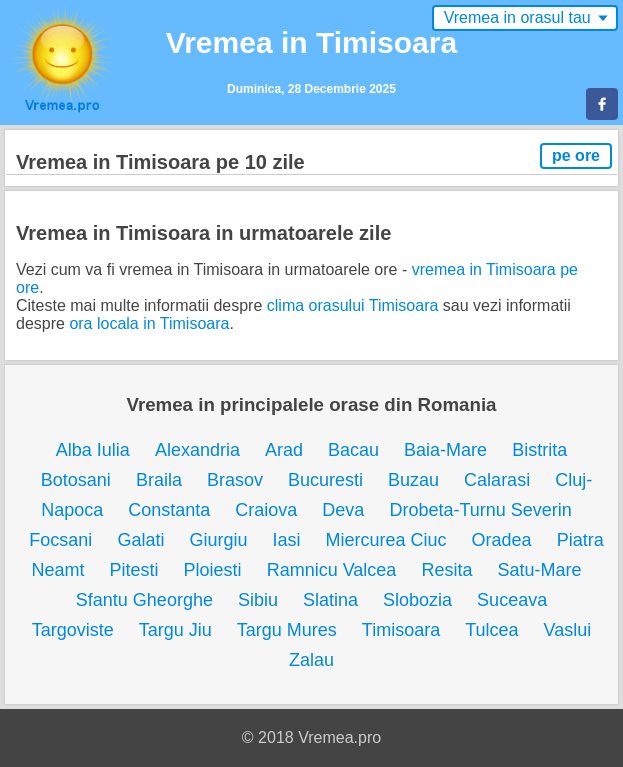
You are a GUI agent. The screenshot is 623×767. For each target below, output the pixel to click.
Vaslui (568, 630)
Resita (446, 570)
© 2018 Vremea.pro (311, 737)
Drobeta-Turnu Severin (480, 510)
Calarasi (497, 480)
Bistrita (539, 450)
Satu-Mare (539, 570)
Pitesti (134, 570)
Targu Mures (287, 630)
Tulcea (491, 630)
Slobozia (417, 600)
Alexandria (197, 450)
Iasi (286, 540)
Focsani (60, 540)
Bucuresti (325, 480)
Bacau (353, 450)
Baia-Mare (445, 450)
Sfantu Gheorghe (144, 600)
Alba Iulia (93, 450)
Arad (284, 450)
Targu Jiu (175, 630)
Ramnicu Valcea (332, 570)
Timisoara (401, 630)
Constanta (169, 510)
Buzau (413, 480)
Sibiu (258, 600)
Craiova (266, 510)
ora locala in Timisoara (149, 323)
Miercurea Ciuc (386, 540)
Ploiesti (213, 570)
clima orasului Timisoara (353, 305)
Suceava (512, 600)
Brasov (235, 480)
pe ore (576, 155)
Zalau (311, 660)
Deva (343, 510)
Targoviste (73, 630)
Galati (140, 540)
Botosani (76, 480)
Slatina (330, 600)
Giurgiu (218, 540)
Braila (159, 480)
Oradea (502, 540)
